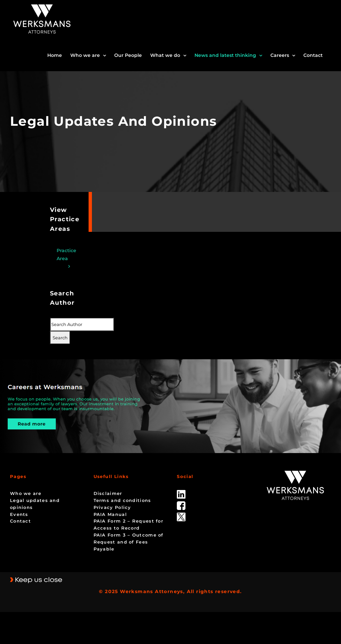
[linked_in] (181, 492)
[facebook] (181, 504)
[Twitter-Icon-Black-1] (181, 515)
